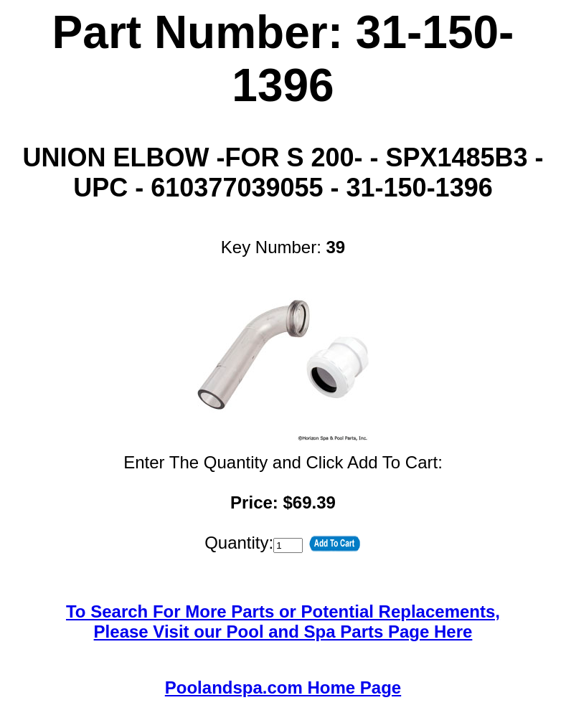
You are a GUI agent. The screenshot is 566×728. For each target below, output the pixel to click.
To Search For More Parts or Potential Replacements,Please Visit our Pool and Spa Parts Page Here (283, 621)
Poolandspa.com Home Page (283, 687)
